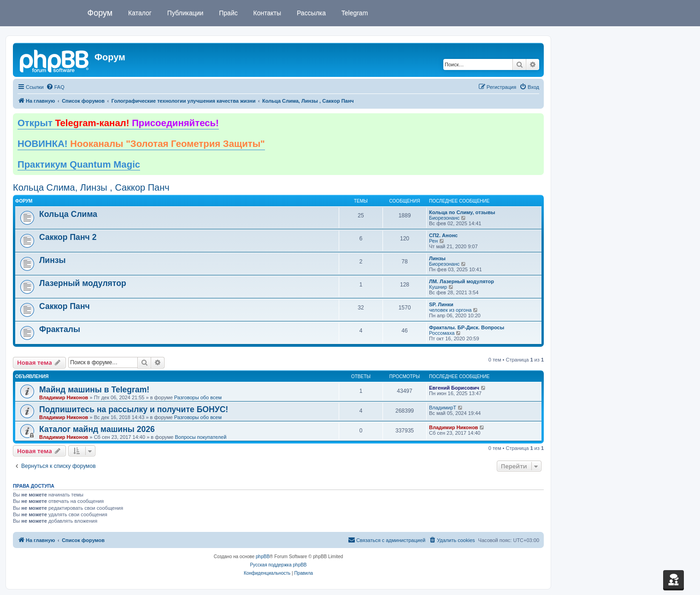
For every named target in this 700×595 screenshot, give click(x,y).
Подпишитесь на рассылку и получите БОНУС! (134, 409)
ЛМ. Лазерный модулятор (462, 281)
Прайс (227, 13)
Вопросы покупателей (200, 437)
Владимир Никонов (64, 397)
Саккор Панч (65, 306)
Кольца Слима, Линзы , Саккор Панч (91, 187)
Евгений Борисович (454, 388)
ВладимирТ (443, 408)
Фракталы (60, 329)
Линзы (53, 260)
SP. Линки (441, 304)
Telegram (354, 13)
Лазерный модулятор (83, 283)
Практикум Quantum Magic (79, 164)
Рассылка (310, 13)
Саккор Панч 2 (68, 237)
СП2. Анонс (443, 235)
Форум (100, 13)
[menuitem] (55, 87)
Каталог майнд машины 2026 (97, 429)
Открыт (118, 123)
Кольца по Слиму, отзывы (462, 212)
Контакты (266, 13)
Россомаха (442, 333)
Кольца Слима (68, 214)
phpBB (263, 557)
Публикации (184, 13)
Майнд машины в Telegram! (94, 390)
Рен (433, 241)
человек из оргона (450, 310)
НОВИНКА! (141, 144)
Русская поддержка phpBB (278, 565)
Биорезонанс (444, 218)
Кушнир (438, 287)
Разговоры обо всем (198, 397)
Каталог (139, 13)
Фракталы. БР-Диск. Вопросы (467, 327)
